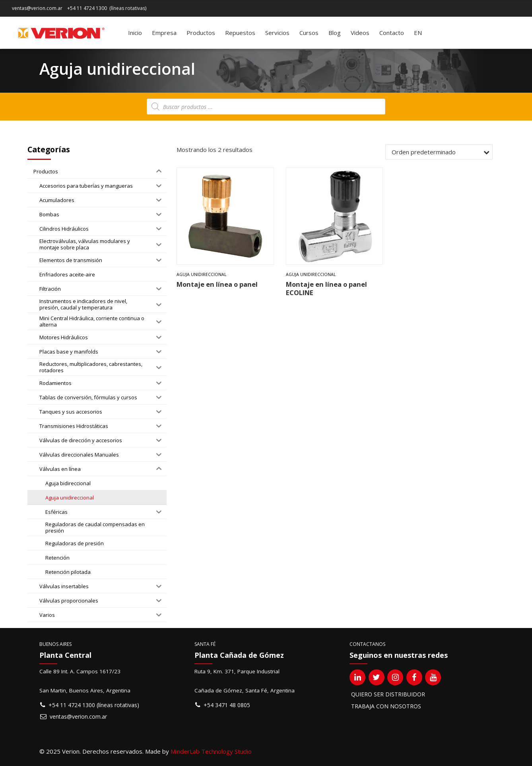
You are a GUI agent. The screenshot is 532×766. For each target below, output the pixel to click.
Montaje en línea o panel (217, 284)
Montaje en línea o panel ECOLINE (326, 288)
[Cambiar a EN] (418, 33)
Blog (335, 33)
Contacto (392, 33)
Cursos (309, 33)
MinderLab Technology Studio (211, 751)
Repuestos (240, 33)
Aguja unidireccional (202, 274)
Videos (360, 33)
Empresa (164, 33)
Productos (201, 33)
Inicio (135, 33)
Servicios (277, 33)
